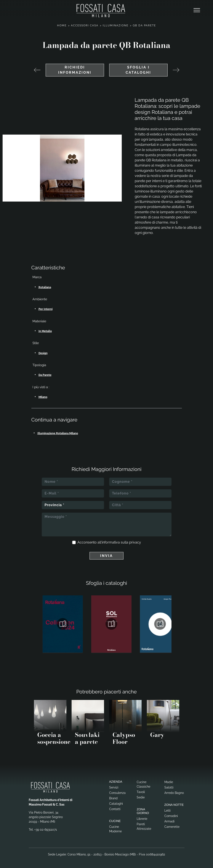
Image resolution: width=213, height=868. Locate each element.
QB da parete (144, 25)
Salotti (169, 787)
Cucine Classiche (143, 784)
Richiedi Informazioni (75, 70)
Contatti (115, 809)
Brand (113, 798)
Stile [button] (36, 343)
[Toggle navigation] (197, 10)
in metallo (45, 331)
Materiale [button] (39, 321)
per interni (46, 309)
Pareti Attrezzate (144, 826)
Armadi (169, 821)
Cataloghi (116, 804)
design (43, 353)
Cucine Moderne (115, 829)
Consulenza (117, 793)
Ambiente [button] (40, 299)
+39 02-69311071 (46, 830)
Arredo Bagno (174, 793)
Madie (169, 782)
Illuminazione (116, 25)
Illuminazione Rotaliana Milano (58, 433)
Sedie (141, 797)
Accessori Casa (85, 25)
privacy (135, 542)
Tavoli (141, 792)
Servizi (114, 787)
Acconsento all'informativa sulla (109, 542)
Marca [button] (37, 277)
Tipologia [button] (39, 365)
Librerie (142, 819)
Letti (167, 811)
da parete (45, 375)
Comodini (171, 816)
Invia (106, 556)
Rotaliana (45, 287)
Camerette (172, 827)
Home (62, 25)
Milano (43, 397)
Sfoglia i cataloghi (138, 70)
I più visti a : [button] (41, 387)
